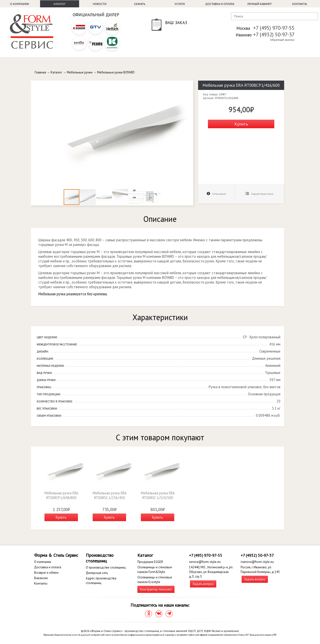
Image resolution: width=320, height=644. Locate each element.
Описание (216, 194)
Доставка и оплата (220, 4)
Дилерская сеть (97, 573)
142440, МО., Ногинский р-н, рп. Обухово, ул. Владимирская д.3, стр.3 (211, 572)
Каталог (59, 4)
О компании (20, 4)
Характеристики (259, 194)
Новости (100, 4)
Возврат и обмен (46, 573)
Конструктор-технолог (156, 589)
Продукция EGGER (150, 562)
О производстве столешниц (106, 567)
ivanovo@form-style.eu (257, 562)
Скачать (140, 4)
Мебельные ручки (80, 72)
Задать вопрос (203, 584)
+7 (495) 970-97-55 (274, 28)
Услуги (180, 4)
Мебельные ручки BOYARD (116, 72)
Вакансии (41, 578)
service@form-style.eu (205, 562)
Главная (40, 72)
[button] (189, 85)
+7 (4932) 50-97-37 (274, 35)
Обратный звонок (282, 40)
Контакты (300, 4)
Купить (241, 124)
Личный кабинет (260, 4)
